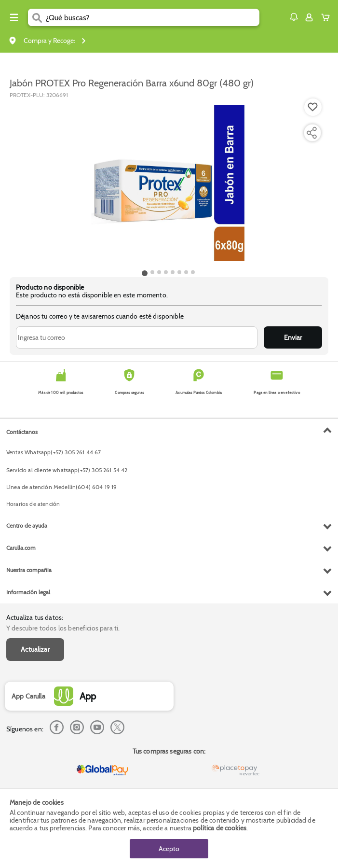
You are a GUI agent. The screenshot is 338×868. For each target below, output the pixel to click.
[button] (294, 17)
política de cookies (220, 828)
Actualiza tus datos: (35, 617)
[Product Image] (168, 183)
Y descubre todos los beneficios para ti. (63, 628)
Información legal (28, 592)
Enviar (293, 337)
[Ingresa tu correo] (137, 337)
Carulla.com (21, 548)
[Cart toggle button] (328, 17)
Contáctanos (22, 432)
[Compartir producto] (311, 133)
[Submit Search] (37, 17)
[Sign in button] (309, 17)
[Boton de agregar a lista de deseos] (313, 107)
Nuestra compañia (29, 570)
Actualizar (35, 649)
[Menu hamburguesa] (14, 17)
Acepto (169, 849)
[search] (153, 17)
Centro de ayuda (27, 525)
